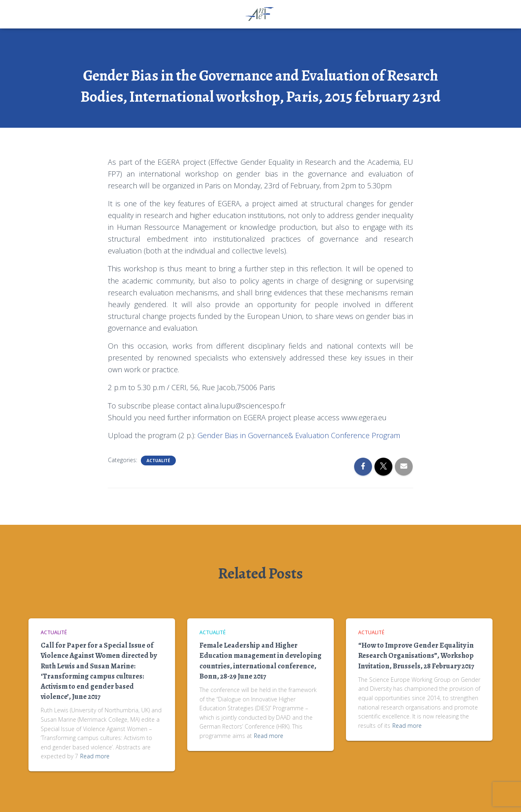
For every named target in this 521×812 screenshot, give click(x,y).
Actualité (158, 461)
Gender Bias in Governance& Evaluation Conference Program (299, 435)
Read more (95, 756)
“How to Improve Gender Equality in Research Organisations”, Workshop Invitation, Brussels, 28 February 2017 (416, 655)
